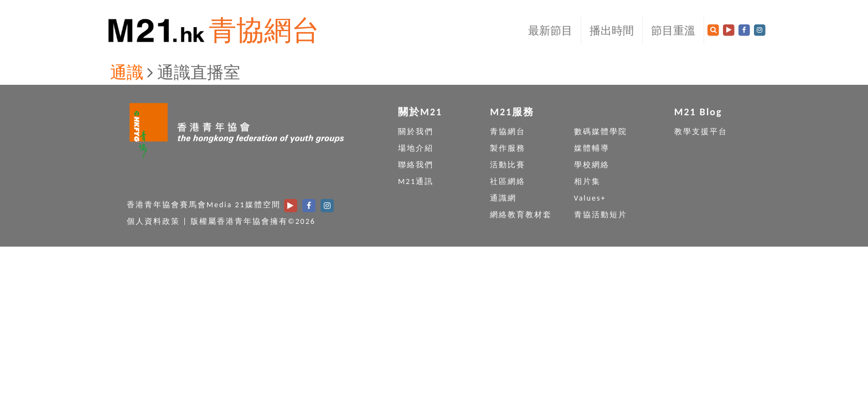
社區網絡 (508, 181)
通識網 (503, 198)
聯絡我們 (416, 165)
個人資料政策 (153, 221)
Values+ (590, 198)
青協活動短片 (601, 215)
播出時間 (612, 30)
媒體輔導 (592, 148)
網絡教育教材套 (521, 215)
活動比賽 (508, 165)
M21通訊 (416, 181)
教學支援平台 (701, 132)
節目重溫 (673, 30)
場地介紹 (416, 148)
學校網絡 (592, 165)
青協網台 (264, 30)
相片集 (587, 181)
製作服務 (508, 148)
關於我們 (416, 132)
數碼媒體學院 (601, 132)
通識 (127, 72)
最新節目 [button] (550, 30)
